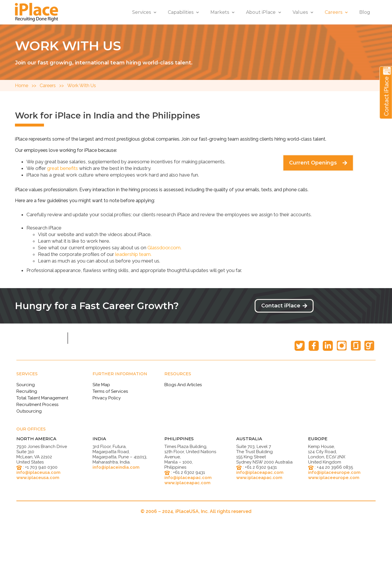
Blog (365, 12)
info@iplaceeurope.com (334, 472)
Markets (222, 13)
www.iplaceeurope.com (334, 478)
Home (23, 86)
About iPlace (264, 13)
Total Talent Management (42, 398)
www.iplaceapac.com (187, 483)
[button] (318, 163)
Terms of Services (110, 391)
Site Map (101, 385)
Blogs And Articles (183, 385)
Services (144, 13)
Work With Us (82, 86)
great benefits (63, 168)
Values (303, 13)
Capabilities (183, 13)
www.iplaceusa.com (38, 478)
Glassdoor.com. (164, 248)
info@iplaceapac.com (188, 478)
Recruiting (27, 391)
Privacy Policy (107, 398)
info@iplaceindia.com (116, 467)
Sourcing (26, 385)
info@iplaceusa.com (38, 472)
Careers (336, 13)
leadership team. (133, 254)
